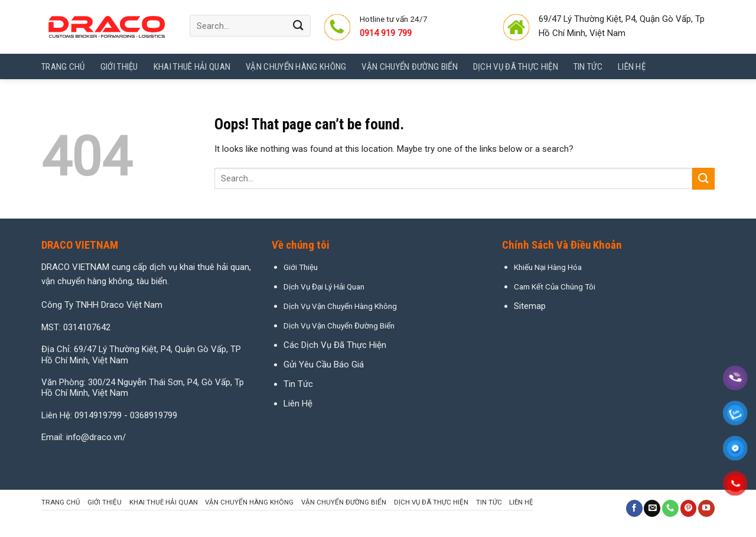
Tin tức (588, 67)
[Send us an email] (652, 508)
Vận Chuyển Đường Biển (409, 67)
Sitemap (530, 306)
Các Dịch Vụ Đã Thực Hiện (335, 345)
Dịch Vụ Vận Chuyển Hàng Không (340, 306)
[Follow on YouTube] (706, 508)
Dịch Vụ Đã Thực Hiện (516, 67)
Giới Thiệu (119, 67)
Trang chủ (63, 67)
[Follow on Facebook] (634, 508)
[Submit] (299, 26)
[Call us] (670, 508)
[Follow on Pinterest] (689, 508)
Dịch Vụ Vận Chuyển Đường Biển (339, 326)
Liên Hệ (298, 403)
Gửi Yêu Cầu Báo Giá (324, 364)
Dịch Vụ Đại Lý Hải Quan (324, 287)
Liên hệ (632, 67)
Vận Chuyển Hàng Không (296, 67)
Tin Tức (298, 384)
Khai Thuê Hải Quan (192, 67)
